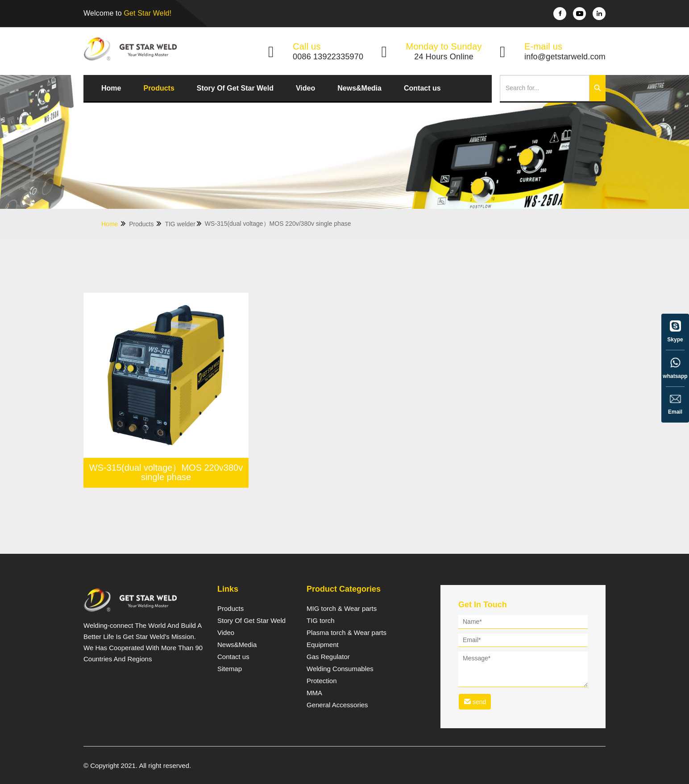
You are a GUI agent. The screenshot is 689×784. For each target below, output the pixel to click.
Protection (322, 681)
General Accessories (337, 705)
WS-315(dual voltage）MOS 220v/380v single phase (278, 224)
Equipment (323, 645)
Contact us (422, 88)
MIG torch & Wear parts (342, 609)
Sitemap (230, 669)
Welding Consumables (340, 669)
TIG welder (183, 224)
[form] (523, 664)
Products (159, 88)
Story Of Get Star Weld (235, 88)
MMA (314, 693)
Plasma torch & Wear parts (347, 633)
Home (111, 88)
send (475, 702)
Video (305, 88)
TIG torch (321, 621)
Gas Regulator (328, 657)
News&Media (359, 88)
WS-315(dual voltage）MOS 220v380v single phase (166, 473)
